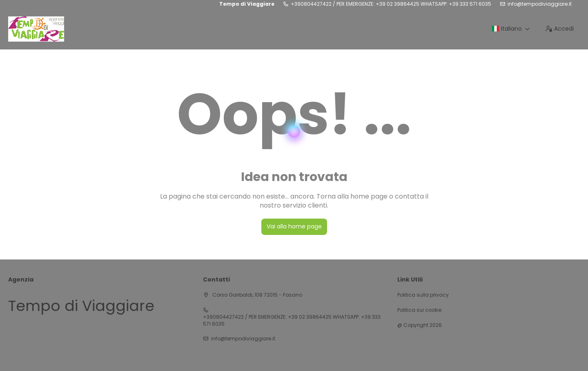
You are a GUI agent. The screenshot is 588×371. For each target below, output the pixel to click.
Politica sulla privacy (423, 295)
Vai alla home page (294, 226)
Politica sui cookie (419, 310)
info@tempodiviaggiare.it (540, 4)
